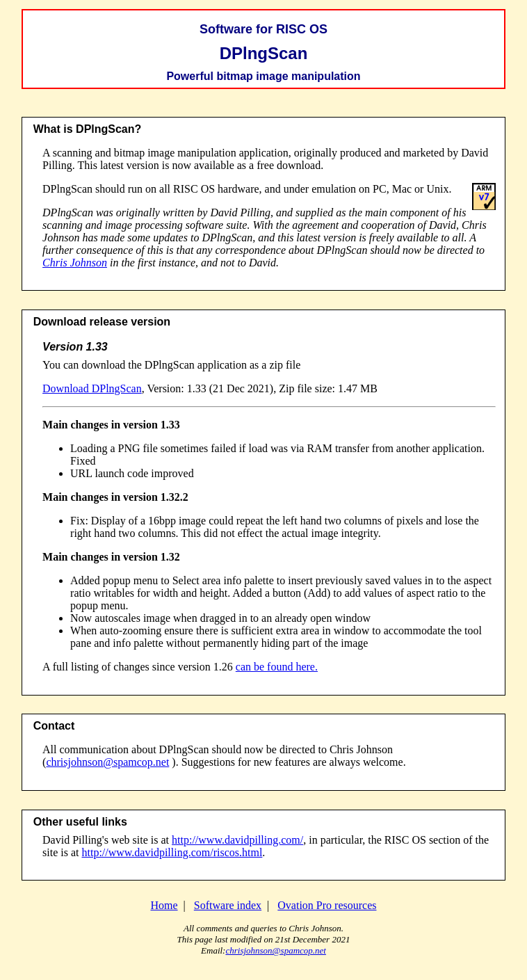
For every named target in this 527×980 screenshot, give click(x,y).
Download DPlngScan (92, 388)
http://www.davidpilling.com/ (237, 840)
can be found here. (277, 667)
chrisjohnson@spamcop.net (107, 762)
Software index (228, 905)
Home (164, 905)
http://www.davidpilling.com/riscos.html (172, 852)
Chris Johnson (75, 263)
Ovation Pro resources (327, 905)
